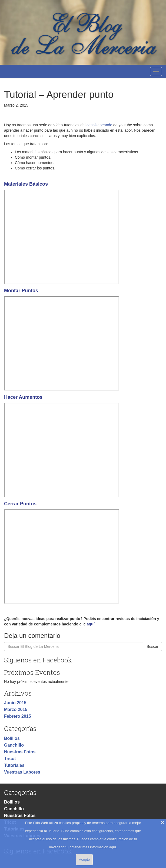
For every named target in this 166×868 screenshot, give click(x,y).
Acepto (84, 860)
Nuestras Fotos (20, 752)
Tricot (10, 759)
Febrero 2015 (18, 716)
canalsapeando (99, 125)
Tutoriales (14, 765)
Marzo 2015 (16, 709)
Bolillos (12, 738)
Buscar (152, 646)
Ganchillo (14, 745)
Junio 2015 (15, 703)
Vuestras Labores (22, 772)
